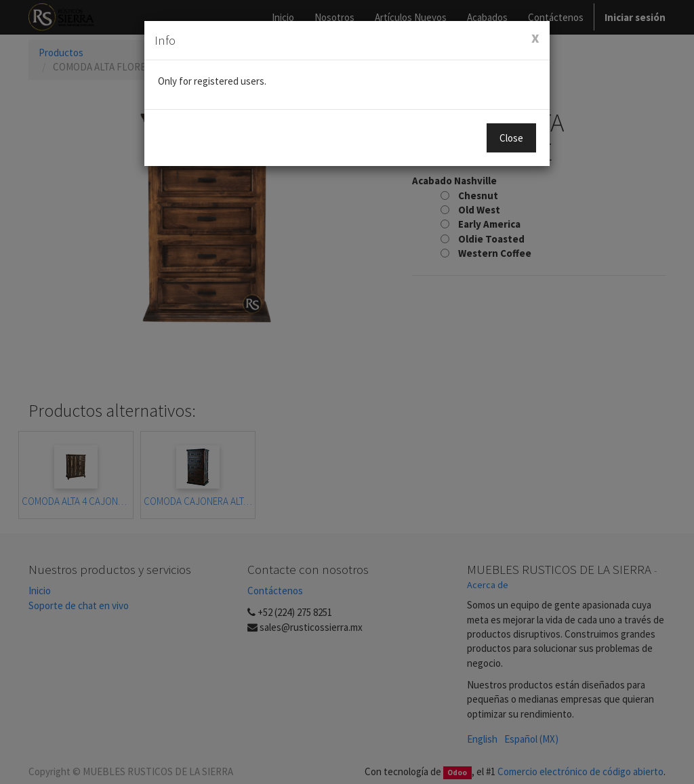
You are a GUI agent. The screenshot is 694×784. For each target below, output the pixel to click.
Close (511, 138)
